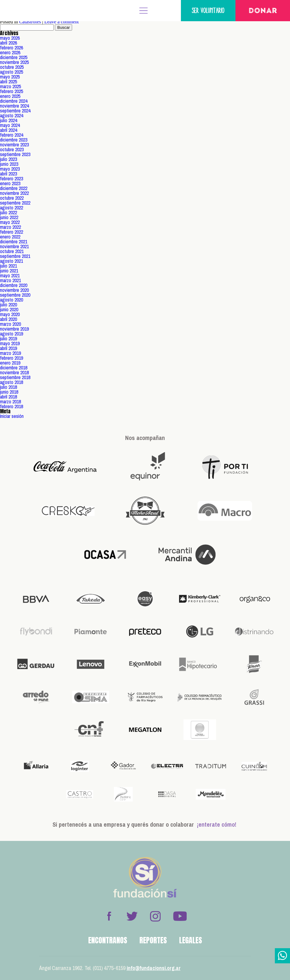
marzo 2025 (10, 86)
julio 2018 (8, 387)
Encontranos (108, 940)
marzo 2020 (10, 324)
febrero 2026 (12, 48)
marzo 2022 (10, 227)
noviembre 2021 (14, 246)
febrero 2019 (12, 358)
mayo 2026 (10, 38)
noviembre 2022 (14, 193)
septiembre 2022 (15, 203)
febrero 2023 (12, 178)
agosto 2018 (12, 382)
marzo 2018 (10, 402)
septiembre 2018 (15, 377)
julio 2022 (8, 212)
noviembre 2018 (14, 372)
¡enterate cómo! (217, 824)
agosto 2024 (12, 115)
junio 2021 (9, 271)
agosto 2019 (12, 334)
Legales (191, 940)
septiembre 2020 (15, 295)
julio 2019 (8, 338)
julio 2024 (8, 120)
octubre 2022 (12, 198)
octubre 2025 (12, 67)
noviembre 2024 (14, 106)
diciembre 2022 (14, 188)
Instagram (155, 916)
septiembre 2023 (15, 154)
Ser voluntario (208, 10)
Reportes (153, 940)
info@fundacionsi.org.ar (154, 968)
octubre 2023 (12, 149)
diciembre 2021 (14, 242)
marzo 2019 (10, 353)
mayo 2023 (10, 169)
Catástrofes (30, 22)
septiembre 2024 (15, 111)
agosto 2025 (12, 72)
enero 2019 (10, 363)
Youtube (180, 916)
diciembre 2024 (14, 101)
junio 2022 (9, 217)
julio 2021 (8, 266)
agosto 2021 (12, 261)
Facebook (109, 916)
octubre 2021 (12, 251)
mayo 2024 (10, 125)
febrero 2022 (12, 232)
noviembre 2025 (14, 62)
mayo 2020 (10, 314)
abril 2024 (8, 130)
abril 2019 (8, 348)
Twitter (132, 916)
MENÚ (144, 11)
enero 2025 (10, 96)
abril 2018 (8, 397)
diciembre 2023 (14, 140)
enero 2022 (10, 237)
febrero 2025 (12, 91)
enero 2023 (10, 183)
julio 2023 (8, 159)
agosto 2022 (12, 208)
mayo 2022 (10, 222)
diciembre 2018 (14, 368)
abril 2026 (8, 43)
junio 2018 (9, 392)
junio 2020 (9, 309)
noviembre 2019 (14, 329)
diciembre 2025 (14, 57)
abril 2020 (8, 319)
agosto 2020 (12, 300)
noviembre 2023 (14, 145)
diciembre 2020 (14, 285)
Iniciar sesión (12, 416)
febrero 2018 (12, 406)
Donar (263, 11)
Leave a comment (62, 22)
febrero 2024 (12, 135)
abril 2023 (8, 174)
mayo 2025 (10, 77)
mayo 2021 (10, 275)
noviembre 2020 (14, 290)
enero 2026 (10, 52)
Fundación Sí (24, 11)
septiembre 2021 (15, 256)
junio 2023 (9, 164)
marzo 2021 (10, 280)
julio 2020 (8, 305)
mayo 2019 (10, 343)
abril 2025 (8, 82)
